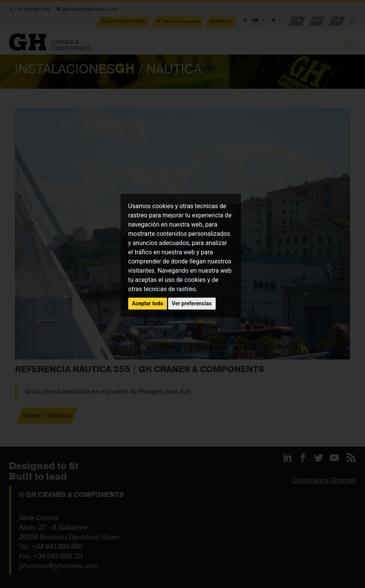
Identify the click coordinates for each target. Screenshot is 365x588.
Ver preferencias (192, 303)
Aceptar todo (148, 303)
